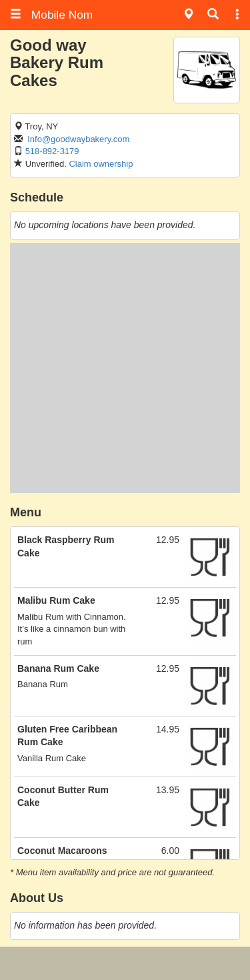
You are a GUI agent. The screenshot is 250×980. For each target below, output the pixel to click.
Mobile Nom (51, 15)
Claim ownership (101, 164)
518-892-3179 (52, 151)
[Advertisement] (125, 368)
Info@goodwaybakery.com (78, 139)
